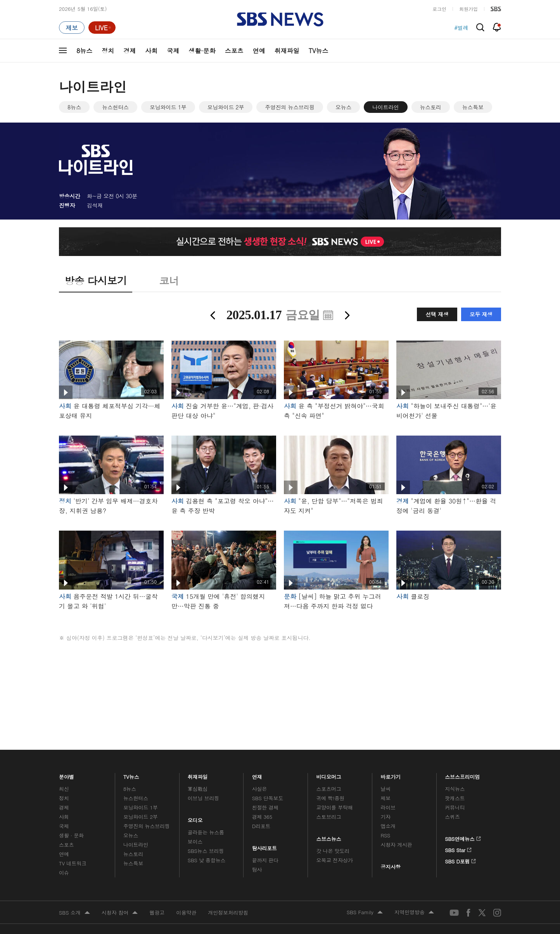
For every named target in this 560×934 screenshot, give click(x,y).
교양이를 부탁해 (335, 807)
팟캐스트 (455, 798)
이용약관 (186, 912)
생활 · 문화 (71, 835)
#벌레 (461, 28)
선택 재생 (437, 314)
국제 (173, 51)
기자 (385, 817)
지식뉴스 (455, 789)
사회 (151, 51)
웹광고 (157, 912)
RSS (385, 835)
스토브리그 (329, 817)
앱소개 (388, 826)
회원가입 (468, 9)
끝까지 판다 (265, 860)
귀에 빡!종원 (331, 798)
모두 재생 (481, 314)
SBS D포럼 (461, 860)
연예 (259, 51)
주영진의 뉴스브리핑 (290, 107)
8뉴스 (84, 51)
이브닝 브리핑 (203, 798)
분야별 (67, 775)
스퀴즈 (452, 817)
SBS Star (458, 849)
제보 (385, 798)
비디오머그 (329, 775)
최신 (64, 789)
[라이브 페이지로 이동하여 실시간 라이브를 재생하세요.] (102, 28)
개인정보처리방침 (228, 912)
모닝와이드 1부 (168, 107)
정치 (108, 51)
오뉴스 (343, 107)
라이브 (388, 807)
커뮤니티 (455, 807)
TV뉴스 (319, 51)
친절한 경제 (265, 807)
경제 (130, 51)
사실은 (260, 789)
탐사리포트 (264, 846)
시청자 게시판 (396, 845)
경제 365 (262, 817)
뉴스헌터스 (115, 107)
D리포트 (261, 826)
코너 (169, 280)
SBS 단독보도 (268, 798)
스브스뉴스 (329, 837)
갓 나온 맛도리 (333, 851)
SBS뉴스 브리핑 (206, 851)
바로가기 (391, 775)
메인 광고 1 (280, 683)
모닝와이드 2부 (226, 107)
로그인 (439, 9)
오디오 (195, 818)
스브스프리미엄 (462, 775)
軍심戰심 (198, 789)
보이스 (195, 841)
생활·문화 (202, 51)
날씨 (385, 789)
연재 (257, 775)
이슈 (64, 873)
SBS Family (365, 913)
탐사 (257, 869)
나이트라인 (386, 107)
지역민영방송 (414, 913)
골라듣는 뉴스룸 (206, 832)
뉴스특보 (473, 107)
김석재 (95, 205)
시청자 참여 (120, 913)
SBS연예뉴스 (463, 837)
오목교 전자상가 (335, 860)
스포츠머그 (329, 789)
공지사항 (390, 867)
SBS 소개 (74, 913)
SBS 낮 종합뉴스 (207, 860)
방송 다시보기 (96, 280)
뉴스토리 (431, 107)
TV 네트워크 (73, 863)
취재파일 (287, 51)
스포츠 (234, 51)
